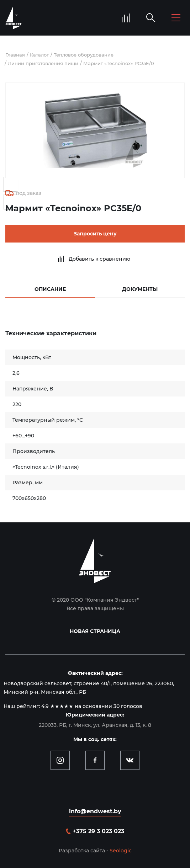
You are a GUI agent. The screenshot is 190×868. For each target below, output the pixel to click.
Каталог (39, 55)
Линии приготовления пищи (43, 63)
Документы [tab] (140, 289)
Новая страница (95, 631)
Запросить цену (95, 234)
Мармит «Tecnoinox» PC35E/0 (119, 63)
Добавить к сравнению (99, 259)
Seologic (121, 851)
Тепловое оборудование (84, 55)
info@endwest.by (95, 811)
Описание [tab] (50, 289)
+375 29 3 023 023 (98, 831)
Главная (15, 55)
